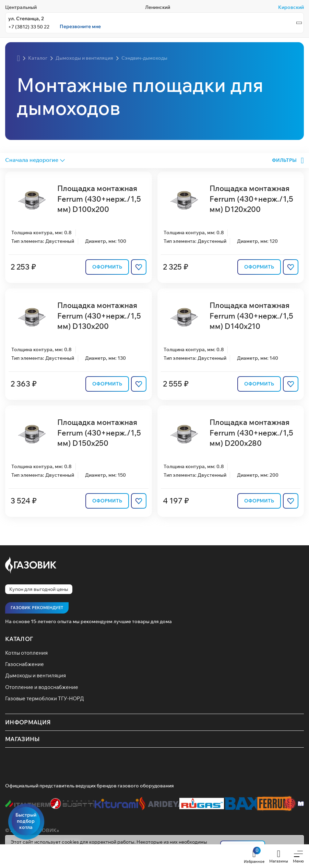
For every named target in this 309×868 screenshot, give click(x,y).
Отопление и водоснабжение (42, 687)
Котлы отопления (26, 653)
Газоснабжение (25, 664)
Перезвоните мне (80, 27)
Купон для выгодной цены (39, 589)
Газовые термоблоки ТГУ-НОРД (45, 699)
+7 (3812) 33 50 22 (29, 27)
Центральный (21, 7)
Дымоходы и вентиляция (35, 676)
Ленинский (158, 7)
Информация (28, 722)
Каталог (19, 639)
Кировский (291, 7)
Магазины (23, 739)
